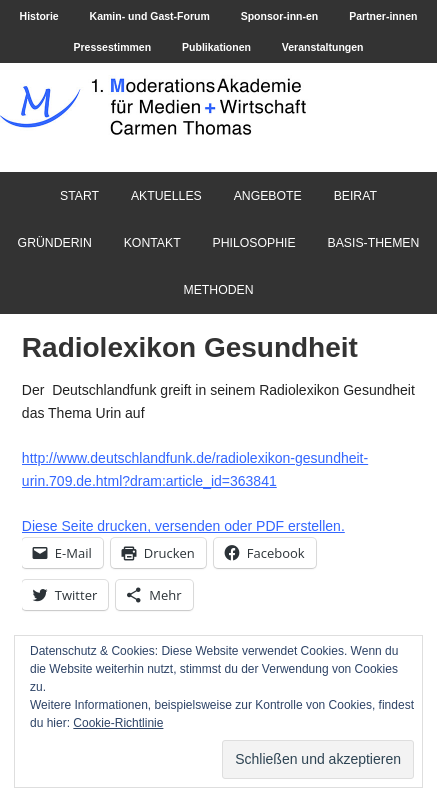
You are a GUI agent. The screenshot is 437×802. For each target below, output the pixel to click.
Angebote (268, 196)
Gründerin (55, 243)
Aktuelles (166, 196)
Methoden (218, 290)
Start (79, 196)
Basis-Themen (373, 243)
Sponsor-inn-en (280, 16)
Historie (39, 16)
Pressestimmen (112, 47)
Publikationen (216, 47)
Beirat (355, 196)
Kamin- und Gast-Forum (150, 16)
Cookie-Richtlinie (118, 723)
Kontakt (152, 243)
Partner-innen (383, 16)
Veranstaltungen (323, 47)
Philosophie (254, 243)
